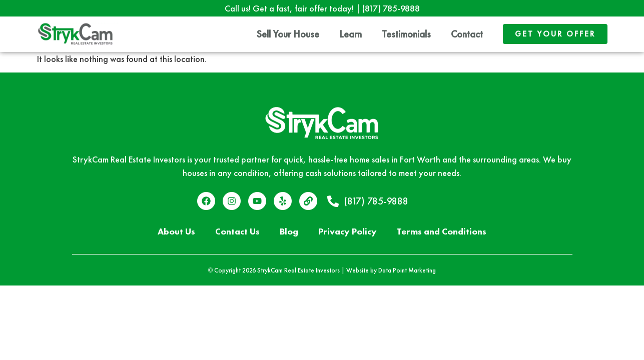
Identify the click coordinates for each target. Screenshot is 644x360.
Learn (351, 34)
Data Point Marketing (407, 270)
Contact (467, 34)
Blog (289, 231)
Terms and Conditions (442, 231)
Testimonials (406, 34)
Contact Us (237, 231)
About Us (176, 231)
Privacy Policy (348, 231)
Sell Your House (288, 34)
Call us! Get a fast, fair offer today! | (322, 8)
